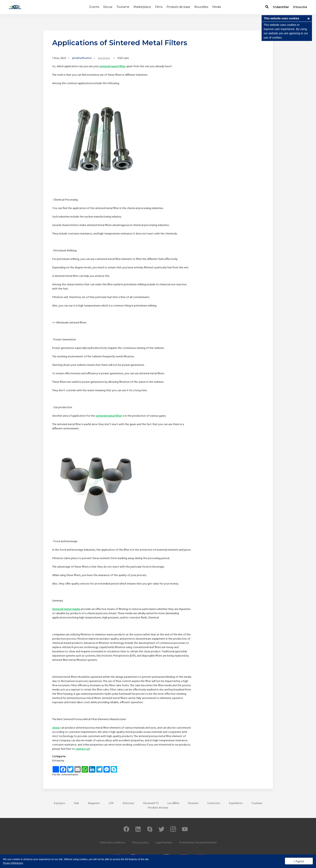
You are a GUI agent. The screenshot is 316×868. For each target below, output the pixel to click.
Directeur (128, 803)
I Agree (299, 861)
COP (111, 803)
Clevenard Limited (206, 843)
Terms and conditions (112, 843)
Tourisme (123, 7)
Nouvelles (201, 7)
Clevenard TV (151, 803)
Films (159, 7)
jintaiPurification (82, 58)
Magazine (94, 803)
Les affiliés (173, 803)
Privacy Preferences (13, 863)
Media (217, 7)
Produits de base (178, 7)
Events (94, 7)
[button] (309, 19)
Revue (108, 7)
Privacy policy (140, 843)
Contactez (214, 803)
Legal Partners (164, 843)
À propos (59, 803)
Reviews (193, 803)
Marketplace (142, 7)
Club (76, 803)
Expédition (236, 803)
